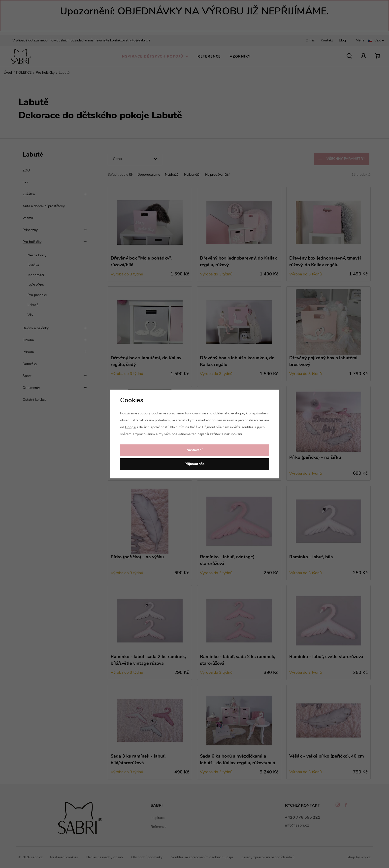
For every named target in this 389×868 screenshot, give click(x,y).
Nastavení (194, 450)
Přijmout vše (194, 464)
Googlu (131, 427)
